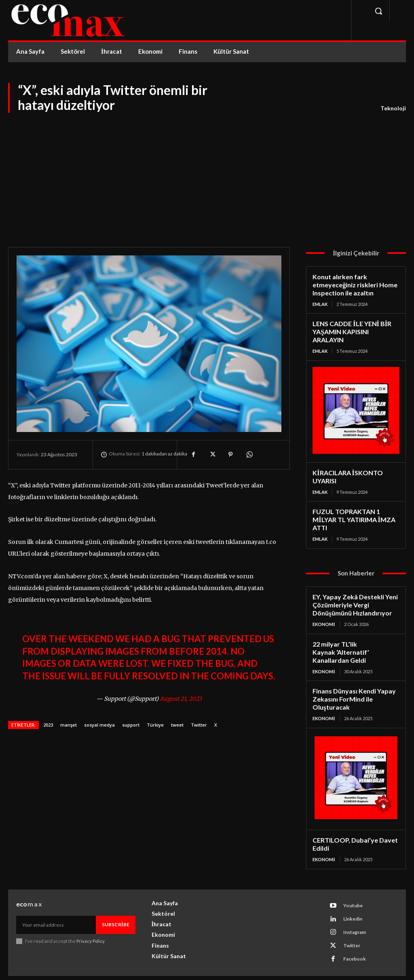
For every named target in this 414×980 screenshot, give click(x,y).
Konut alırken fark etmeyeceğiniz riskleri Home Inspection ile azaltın (353, 284)
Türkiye (155, 725)
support (131, 725)
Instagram (354, 914)
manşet (69, 725)
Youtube (353, 887)
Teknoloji (393, 108)
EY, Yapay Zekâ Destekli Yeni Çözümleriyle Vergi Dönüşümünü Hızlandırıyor (353, 591)
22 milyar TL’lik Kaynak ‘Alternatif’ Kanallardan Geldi (339, 636)
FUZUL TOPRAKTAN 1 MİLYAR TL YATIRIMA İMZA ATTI (352, 507)
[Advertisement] (207, 174)
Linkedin (352, 900)
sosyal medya (99, 725)
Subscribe (116, 906)
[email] (56, 906)
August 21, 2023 (181, 699)
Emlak (320, 302)
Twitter (199, 725)
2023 (48, 725)
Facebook (354, 940)
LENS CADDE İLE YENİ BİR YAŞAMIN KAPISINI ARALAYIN (355, 326)
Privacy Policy (90, 922)
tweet (177, 725)
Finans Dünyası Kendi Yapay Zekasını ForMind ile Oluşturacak (352, 682)
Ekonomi (324, 610)
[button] (378, 11)
